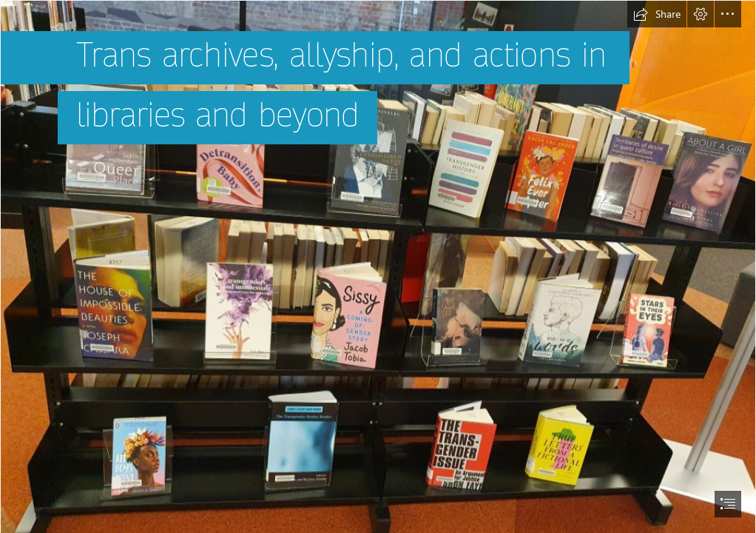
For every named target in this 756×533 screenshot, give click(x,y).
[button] (657, 14)
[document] (378, 266)
